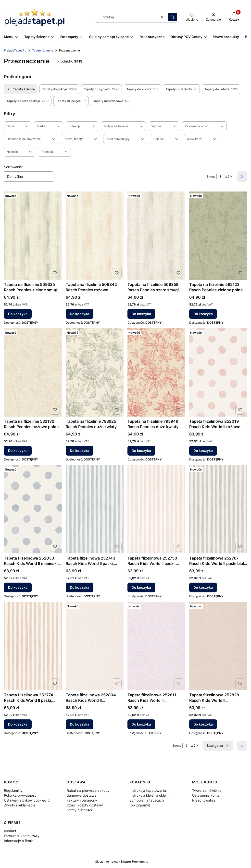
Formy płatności (79, 810)
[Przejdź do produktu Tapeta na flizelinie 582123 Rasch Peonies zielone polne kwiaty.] (218, 236)
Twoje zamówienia (207, 790)
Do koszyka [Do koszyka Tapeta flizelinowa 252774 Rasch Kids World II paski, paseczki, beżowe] (18, 724)
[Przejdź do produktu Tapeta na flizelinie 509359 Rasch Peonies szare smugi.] (156, 236)
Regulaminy (13, 790)
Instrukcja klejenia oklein (149, 795)
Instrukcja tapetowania (148, 790)
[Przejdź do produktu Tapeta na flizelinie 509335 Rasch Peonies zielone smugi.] (33, 236)
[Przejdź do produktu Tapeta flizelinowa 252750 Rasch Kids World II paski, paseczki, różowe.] (156, 509)
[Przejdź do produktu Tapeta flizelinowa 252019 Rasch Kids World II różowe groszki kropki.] (218, 372)
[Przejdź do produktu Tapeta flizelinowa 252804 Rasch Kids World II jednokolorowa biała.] (95, 646)
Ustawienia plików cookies (25, 800)
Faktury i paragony (82, 800)
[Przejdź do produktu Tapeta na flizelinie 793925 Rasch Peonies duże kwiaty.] (95, 372)
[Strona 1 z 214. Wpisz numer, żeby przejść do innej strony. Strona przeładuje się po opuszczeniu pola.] (220, 177)
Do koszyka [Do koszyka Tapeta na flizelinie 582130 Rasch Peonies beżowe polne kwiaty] (18, 451)
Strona (211, 176)
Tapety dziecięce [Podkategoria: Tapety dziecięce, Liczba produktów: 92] (71, 101)
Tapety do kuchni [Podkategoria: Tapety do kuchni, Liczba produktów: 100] (142, 89)
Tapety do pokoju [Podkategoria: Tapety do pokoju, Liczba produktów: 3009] (59, 89)
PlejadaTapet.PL (15, 50)
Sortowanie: (13, 167)
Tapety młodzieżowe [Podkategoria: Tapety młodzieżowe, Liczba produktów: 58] (111, 101)
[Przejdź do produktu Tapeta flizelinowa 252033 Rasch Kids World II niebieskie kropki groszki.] (33, 509)
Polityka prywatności (21, 795)
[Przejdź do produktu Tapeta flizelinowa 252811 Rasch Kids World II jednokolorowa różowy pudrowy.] (156, 646)
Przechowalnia (204, 800)
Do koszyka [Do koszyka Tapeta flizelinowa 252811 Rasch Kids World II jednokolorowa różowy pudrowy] (141, 724)
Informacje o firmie (19, 841)
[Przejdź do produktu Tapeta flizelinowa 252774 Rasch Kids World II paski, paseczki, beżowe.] (33, 646)
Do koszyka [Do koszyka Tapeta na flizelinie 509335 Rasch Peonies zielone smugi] (18, 314)
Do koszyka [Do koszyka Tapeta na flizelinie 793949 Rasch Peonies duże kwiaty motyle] (141, 451)
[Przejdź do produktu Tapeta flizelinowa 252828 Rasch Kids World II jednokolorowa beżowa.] (218, 646)
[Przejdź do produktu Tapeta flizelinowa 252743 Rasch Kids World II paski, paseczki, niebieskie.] (95, 509)
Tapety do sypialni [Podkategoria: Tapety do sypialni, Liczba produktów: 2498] (101, 89)
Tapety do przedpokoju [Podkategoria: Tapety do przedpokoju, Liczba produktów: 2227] (28, 101)
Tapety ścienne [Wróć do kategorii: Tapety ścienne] (21, 89)
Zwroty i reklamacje (20, 805)
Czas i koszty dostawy (85, 805)
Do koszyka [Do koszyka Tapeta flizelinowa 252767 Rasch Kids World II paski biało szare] (203, 587)
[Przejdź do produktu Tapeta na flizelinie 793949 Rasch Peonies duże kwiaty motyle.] (156, 372)
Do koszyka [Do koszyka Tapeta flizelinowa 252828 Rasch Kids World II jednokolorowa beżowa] (203, 724)
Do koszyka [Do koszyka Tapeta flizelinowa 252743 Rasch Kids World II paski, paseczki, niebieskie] (80, 587)
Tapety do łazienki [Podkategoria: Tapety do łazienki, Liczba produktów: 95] (181, 89)
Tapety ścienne (43, 50)
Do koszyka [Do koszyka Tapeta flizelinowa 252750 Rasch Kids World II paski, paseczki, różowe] (141, 587)
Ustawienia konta (206, 795)
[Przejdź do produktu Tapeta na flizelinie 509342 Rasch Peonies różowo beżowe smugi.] (95, 236)
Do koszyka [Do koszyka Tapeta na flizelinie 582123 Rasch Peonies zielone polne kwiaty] (203, 314)
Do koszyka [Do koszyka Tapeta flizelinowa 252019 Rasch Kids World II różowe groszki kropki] (203, 451)
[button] (172, 17)
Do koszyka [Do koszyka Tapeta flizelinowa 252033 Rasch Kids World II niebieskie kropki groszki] (18, 587)
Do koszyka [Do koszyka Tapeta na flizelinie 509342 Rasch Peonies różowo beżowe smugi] (80, 314)
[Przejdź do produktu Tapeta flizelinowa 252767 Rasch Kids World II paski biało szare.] (218, 509)
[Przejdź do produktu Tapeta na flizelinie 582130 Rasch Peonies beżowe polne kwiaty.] (33, 372)
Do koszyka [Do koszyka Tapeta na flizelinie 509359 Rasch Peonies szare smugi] (141, 314)
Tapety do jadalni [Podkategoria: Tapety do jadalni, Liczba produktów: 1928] (221, 89)
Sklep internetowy (120, 862)
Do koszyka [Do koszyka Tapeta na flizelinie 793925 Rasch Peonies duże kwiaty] (80, 451)
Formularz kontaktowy (22, 836)
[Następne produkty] (218, 746)
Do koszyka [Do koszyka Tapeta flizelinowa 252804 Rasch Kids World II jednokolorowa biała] (80, 724)
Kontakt (10, 831)
